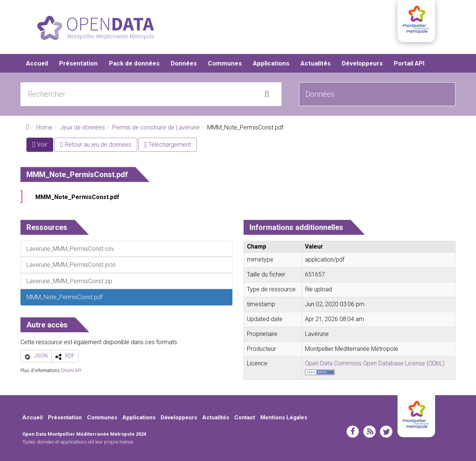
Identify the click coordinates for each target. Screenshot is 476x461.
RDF (70, 356)
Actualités (316, 63)
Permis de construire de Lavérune (156, 127)
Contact (245, 417)
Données (184, 63)
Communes (225, 63)
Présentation (78, 63)
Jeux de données (82, 127)
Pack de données (134, 63)
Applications (271, 63)
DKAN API (71, 370)
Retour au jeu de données (96, 145)
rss (369, 432)
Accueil (37, 63)
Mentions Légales (284, 417)
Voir (43, 146)
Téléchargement (168, 145)
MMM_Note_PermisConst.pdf (77, 197)
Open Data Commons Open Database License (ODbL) (375, 363)
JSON (41, 356)
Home (44, 127)
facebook (353, 432)
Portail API (409, 63)
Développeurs (362, 63)
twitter (386, 432)
